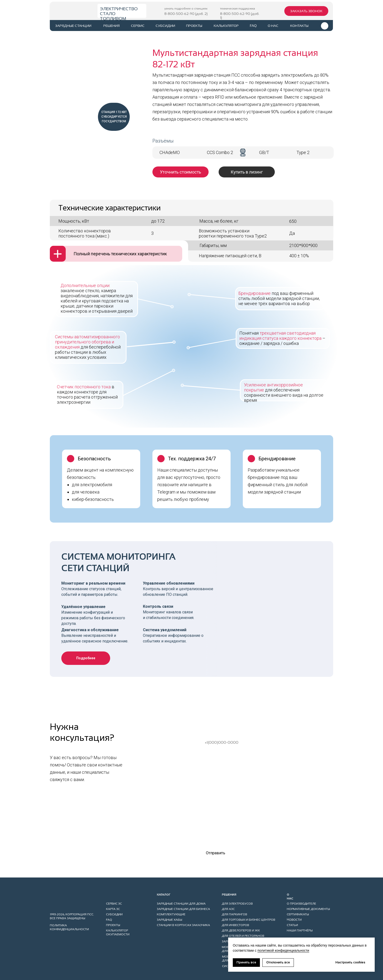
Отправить (216, 853)
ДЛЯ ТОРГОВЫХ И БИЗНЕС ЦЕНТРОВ (249, 920)
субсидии (165, 26)
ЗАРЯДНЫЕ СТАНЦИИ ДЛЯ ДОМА (181, 904)
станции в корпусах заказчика (183, 925)
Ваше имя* (209, 717)
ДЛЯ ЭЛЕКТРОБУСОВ (237, 904)
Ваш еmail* (209, 753)
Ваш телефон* (213, 735)
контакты (299, 26)
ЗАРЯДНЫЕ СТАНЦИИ (73, 26)
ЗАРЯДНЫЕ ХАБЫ (170, 920)
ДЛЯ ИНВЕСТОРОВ (235, 925)
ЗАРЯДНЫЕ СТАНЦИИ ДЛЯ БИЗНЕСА (183, 909)
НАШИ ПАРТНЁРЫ (300, 930)
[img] (72, 11)
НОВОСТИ (294, 920)
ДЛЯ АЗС (228, 909)
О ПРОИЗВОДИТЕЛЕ (301, 904)
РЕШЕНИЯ (112, 26)
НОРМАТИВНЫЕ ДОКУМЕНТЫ (308, 909)
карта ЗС (113, 909)
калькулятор (226, 26)
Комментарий (212, 806)
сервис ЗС (114, 904)
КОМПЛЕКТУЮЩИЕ (171, 914)
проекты (194, 26)
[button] (306, 11)
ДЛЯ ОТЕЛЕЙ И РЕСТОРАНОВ (243, 936)
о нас (273, 26)
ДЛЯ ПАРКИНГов (234, 914)
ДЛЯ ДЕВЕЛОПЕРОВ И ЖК (241, 930)
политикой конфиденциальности (283, 950)
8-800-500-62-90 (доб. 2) (186, 14)
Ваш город (209, 771)
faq (253, 26)
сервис (138, 26)
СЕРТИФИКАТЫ (298, 914)
